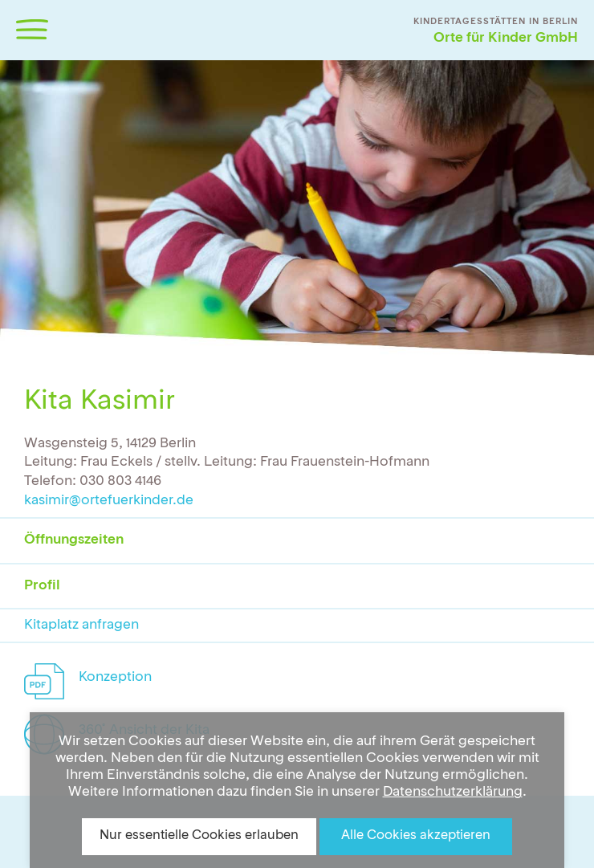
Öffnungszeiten (74, 540)
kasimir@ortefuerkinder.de (109, 501)
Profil (42, 586)
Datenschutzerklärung (453, 792)
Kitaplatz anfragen (81, 625)
